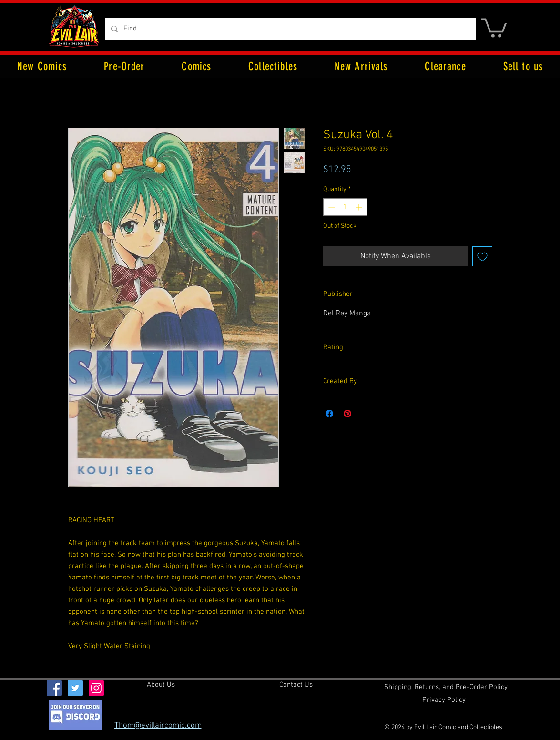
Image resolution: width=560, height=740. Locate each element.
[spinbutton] (345, 207)
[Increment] (360, 207)
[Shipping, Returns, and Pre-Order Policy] (446, 688)
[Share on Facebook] (329, 414)
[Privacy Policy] (444, 700)
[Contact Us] (296, 685)
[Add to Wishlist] (482, 256)
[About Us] (161, 685)
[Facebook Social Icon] (54, 688)
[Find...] (290, 29)
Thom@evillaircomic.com (158, 726)
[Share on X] (366, 414)
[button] (494, 27)
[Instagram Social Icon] (96, 688)
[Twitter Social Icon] (75, 688)
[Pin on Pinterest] (347, 414)
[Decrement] (331, 207)
